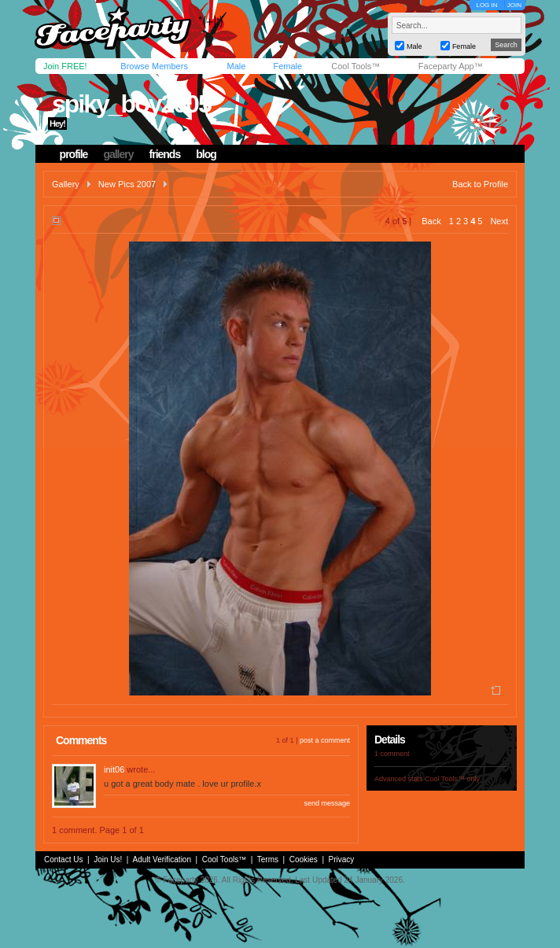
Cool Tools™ (356, 66)
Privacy (342, 859)
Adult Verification (162, 859)
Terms (268, 859)
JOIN (514, 5)
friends (165, 154)
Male (236, 66)
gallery (118, 154)
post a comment (325, 740)
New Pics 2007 (127, 184)
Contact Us (63, 859)
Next (499, 221)
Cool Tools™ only (452, 779)
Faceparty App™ (451, 66)
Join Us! (108, 859)
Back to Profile (480, 184)
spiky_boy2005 (131, 104)
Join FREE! (65, 66)
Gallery (66, 184)
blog (206, 154)
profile (74, 154)
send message (327, 803)
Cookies (304, 859)
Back (431, 221)
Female (287, 66)
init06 (114, 769)
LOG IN (486, 5)
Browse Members (154, 66)
